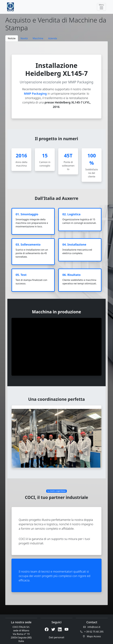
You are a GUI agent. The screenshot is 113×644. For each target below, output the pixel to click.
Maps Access (92, 636)
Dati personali (57, 637)
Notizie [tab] (12, 38)
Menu (101, 7)
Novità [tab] (24, 38)
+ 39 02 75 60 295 (92, 632)
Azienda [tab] (53, 38)
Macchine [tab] (38, 38)
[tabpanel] (56, 323)
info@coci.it (92, 627)
